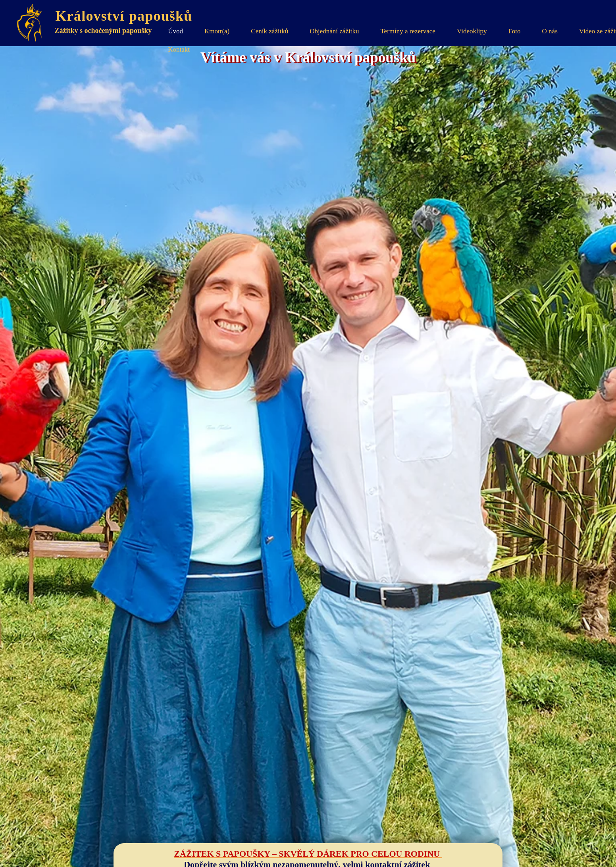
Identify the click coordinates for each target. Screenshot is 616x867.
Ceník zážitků (269, 31)
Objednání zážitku (334, 31)
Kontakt (179, 49)
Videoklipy (472, 31)
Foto (514, 31)
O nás (550, 31)
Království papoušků (128, 16)
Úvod (175, 31)
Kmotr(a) (217, 31)
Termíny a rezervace (408, 31)
